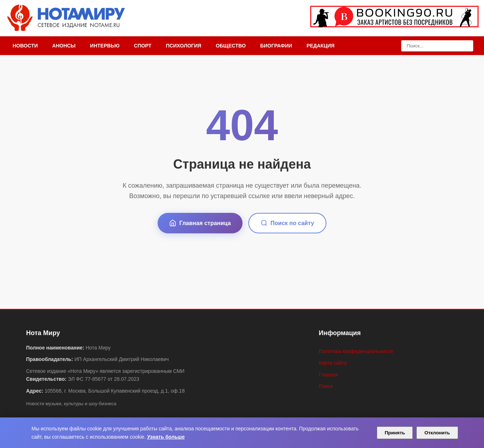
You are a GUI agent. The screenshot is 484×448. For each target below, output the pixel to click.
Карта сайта (333, 363)
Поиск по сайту (287, 223)
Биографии (276, 46)
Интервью (105, 46)
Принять (395, 433)
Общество (231, 46)
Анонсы (64, 46)
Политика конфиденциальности (356, 351)
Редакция (321, 46)
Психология (184, 46)
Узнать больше (166, 437)
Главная (328, 375)
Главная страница (200, 223)
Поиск (326, 386)
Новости (25, 46)
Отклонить (437, 433)
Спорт (143, 46)
